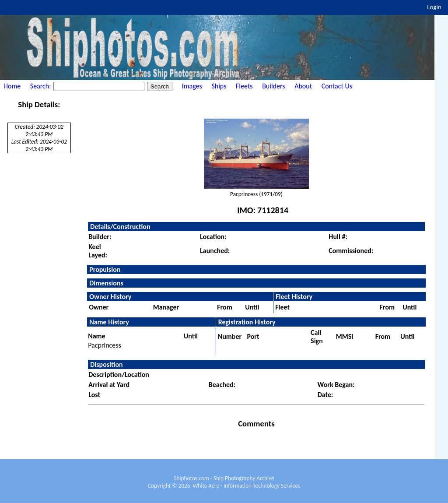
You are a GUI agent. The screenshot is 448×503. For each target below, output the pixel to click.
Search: (41, 86)
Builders (273, 86)
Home (12, 86)
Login (434, 7)
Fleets (244, 86)
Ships (219, 86)
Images (192, 86)
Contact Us (337, 86)
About (303, 86)
